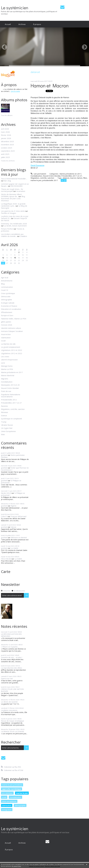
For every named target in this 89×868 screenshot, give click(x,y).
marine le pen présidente (12, 785)
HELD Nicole (6, 559)
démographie (20, 805)
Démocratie (6, 296)
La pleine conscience (9, 710)
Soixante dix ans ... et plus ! (12, 657)
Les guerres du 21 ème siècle (13, 211)
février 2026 (6, 135)
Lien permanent (38, 174)
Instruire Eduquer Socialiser (12, 331)
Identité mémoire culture (11, 328)
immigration (7, 810)
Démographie (6, 300)
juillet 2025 (5, 157)
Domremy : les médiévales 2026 (14, 224)
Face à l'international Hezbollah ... (14, 179)
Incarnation (21, 191)
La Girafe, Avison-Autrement (15, 226)
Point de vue (6, 391)
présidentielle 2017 (50, 180)
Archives (22, 24)
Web (3, 434)
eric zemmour (7, 793)
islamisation (7, 805)
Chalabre (24, 236)
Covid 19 (5, 290)
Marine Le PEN (7, 369)
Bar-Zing (7, 181)
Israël (3, 341)
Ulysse (14, 527)
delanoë (66, 178)
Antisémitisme (7, 281)
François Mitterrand (18, 516)
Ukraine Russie (7, 425)
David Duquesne (37, 165)
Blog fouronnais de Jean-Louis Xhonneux (13, 198)
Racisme (4, 406)
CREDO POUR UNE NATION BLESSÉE (12, 690)
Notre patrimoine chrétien (13, 456)
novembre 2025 (7, 145)
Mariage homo (7, 366)
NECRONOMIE (17, 186)
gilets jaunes (6, 322)
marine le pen (22, 793)
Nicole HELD (6, 493)
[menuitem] (8, 24)
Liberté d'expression (9, 360)
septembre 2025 (8, 151)
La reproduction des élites (12, 668)
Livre (3, 363)
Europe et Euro (7, 315)
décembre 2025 (7, 141)
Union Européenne (8, 431)
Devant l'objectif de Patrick (14, 219)
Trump (4, 422)
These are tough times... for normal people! (12, 190)
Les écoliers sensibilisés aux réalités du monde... (12, 235)
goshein (4, 455)
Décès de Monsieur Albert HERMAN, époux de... (11, 195)
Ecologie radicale (8, 303)
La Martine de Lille (8, 344)
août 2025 (5, 154)
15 (15, 258)
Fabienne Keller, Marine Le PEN (14, 319)
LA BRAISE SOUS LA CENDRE (13, 731)
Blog (3, 284)
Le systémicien (15, 8)
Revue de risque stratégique (13, 721)
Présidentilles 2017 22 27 (11, 403)
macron (73, 178)
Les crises (5, 356)
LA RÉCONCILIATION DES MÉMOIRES (11, 635)
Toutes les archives (8, 161)
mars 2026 (5, 132)
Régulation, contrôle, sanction (13, 409)
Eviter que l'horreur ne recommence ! (15, 469)
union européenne (9, 801)
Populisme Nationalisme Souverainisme (11, 396)
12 (3, 258)
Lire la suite (15, 91)
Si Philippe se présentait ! (11, 482)
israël (4, 797)
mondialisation (7, 382)
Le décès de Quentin (9, 702)
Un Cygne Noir (7, 428)
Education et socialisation (11, 309)
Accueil (8, 24)
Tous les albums (7, 115)
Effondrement (7, 312)
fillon (85, 178)
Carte (6, 571)
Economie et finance (9, 306)
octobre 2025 (7, 148)
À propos (37, 24)
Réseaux (5, 412)
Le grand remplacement (11, 347)
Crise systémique (8, 293)
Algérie (14, 506)
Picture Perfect (7, 229)
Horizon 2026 (7, 325)
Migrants (5, 379)
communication (7, 287)
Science (4, 415)
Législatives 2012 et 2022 (12, 350)
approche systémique (12, 789)
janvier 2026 (6, 138)
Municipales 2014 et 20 (10, 385)
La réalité (14, 548)
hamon (80, 178)
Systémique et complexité (11, 419)
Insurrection (6, 334)
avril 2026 (5, 129)
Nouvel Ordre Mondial (10, 388)
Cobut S (4, 516)
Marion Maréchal (8, 375)
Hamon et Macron (50, 85)
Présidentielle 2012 (9, 400)
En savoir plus (16, 866)
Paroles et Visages (9, 213)
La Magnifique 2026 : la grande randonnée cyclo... (13, 205)
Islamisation (6, 338)
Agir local (5, 278)
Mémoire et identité (19, 537)
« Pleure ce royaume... (10, 647)
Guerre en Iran (7, 678)
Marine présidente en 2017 (12, 372)
